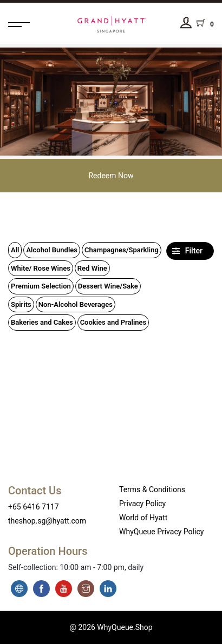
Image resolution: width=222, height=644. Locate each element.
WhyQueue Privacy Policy (161, 532)
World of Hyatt (143, 518)
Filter (187, 251)
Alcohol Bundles (52, 250)
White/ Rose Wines (41, 268)
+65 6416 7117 (34, 507)
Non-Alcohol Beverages (76, 304)
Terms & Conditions (152, 489)
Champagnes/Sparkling (122, 250)
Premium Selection (41, 286)
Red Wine (92, 268)
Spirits (21, 304)
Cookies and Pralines (113, 322)
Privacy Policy (142, 504)
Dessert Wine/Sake (108, 286)
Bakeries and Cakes (42, 322)
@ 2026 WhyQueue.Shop (111, 627)
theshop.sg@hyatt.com (47, 521)
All (15, 250)
